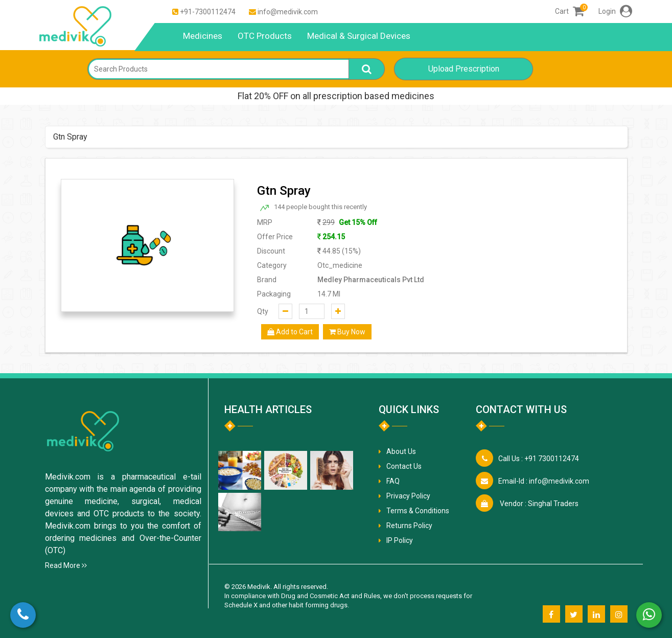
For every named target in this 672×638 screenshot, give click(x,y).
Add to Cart (290, 332)
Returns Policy (409, 526)
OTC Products (265, 36)
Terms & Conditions (418, 511)
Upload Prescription (464, 69)
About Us (401, 451)
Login (615, 11)
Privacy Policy (408, 496)
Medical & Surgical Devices (359, 36)
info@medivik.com (288, 12)
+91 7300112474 (539, 459)
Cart (570, 11)
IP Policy (400, 540)
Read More (66, 565)
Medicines (203, 36)
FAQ (393, 481)
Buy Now (347, 332)
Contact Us (404, 466)
